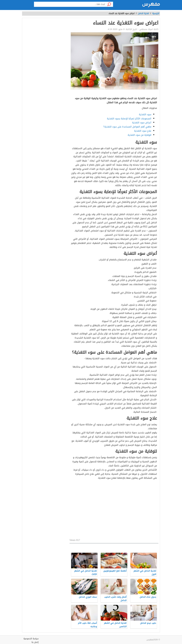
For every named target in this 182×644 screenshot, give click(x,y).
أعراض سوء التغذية (142, 123)
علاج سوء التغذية (143, 131)
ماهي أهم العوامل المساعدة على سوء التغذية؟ (127, 127)
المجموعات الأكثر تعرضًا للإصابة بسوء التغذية (129, 119)
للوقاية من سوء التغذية (139, 135)
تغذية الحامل (143, 13)
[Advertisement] (114, 510)
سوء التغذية (145, 114)
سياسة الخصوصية (31, 639)
